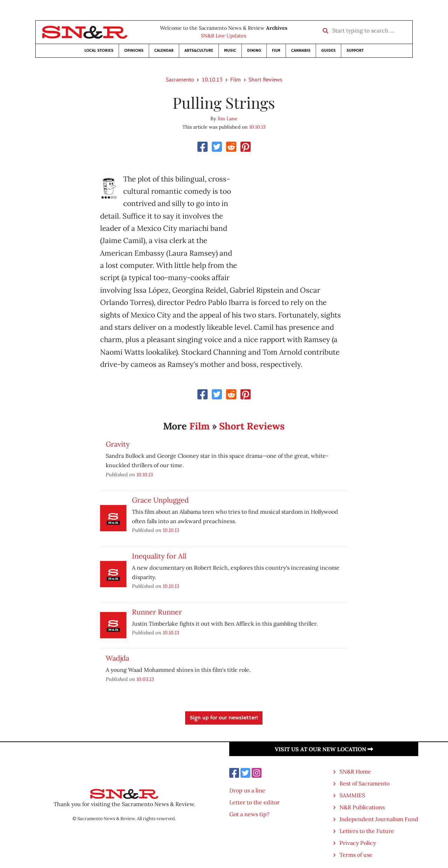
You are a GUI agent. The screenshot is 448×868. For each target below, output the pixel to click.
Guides (328, 51)
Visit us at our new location (324, 749)
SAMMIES (352, 795)
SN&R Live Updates (224, 36)
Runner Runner (157, 612)
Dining (254, 51)
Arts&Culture (199, 51)
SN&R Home (355, 771)
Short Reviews (265, 79)
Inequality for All (159, 556)
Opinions (134, 51)
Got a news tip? (249, 814)
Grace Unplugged (160, 500)
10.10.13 (212, 79)
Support (355, 51)
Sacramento (180, 79)
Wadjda (117, 658)
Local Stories (99, 51)
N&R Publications (362, 807)
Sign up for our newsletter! (224, 718)
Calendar (164, 51)
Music (230, 51)
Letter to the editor (254, 802)
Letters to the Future (367, 831)
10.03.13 (145, 679)
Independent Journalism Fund (379, 819)
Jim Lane (227, 119)
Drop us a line (247, 790)
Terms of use (356, 855)
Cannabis (301, 51)
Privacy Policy (358, 843)
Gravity (118, 444)
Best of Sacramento (365, 783)
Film (276, 51)
